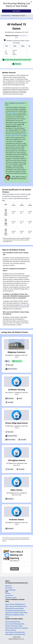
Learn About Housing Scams (15, 632)
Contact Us (9, 595)
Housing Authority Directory (15, 611)
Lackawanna (6, 16)
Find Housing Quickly (13, 622)
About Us (8, 586)
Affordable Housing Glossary (15, 634)
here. (22, 305)
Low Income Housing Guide (15, 624)
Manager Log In (11, 598)
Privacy (8, 593)
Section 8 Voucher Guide (14, 626)
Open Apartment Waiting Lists (16, 606)
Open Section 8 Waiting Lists (15, 604)
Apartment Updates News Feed (16, 613)
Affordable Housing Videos (15, 608)
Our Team (9, 588)
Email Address (15, 561)
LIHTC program (13, 113)
